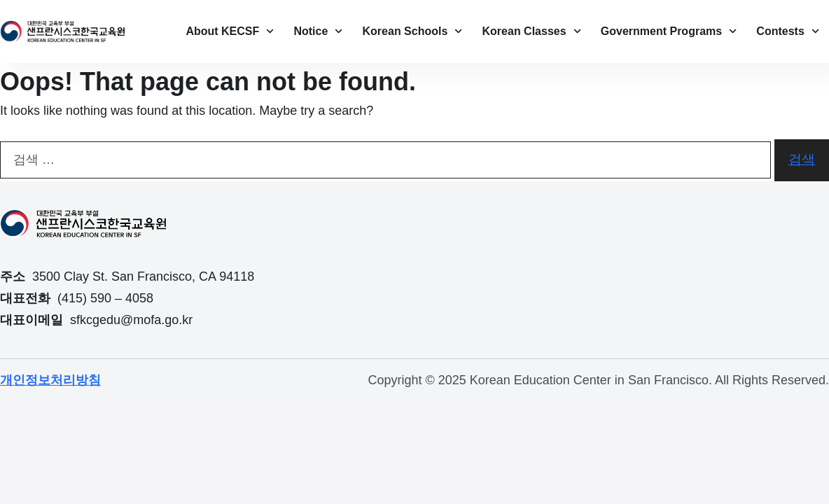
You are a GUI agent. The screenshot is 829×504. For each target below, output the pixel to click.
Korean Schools (413, 31)
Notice (318, 31)
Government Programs (669, 31)
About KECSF (230, 31)
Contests (788, 31)
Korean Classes (532, 31)
